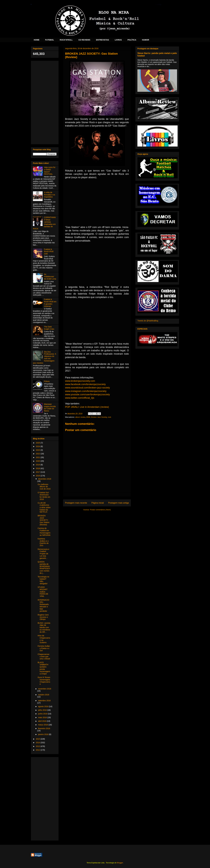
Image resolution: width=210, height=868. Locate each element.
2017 (38, 472)
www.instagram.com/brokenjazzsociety (86, 391)
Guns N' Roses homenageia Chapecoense (44, 681)
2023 (38, 450)
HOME (37, 40)
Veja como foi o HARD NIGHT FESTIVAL (50, 171)
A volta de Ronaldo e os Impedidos (50, 195)
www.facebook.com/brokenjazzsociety (85, 384)
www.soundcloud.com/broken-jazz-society (87, 388)
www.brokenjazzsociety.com (80, 381)
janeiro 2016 (43, 734)
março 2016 (43, 725)
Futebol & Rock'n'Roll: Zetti (49, 252)
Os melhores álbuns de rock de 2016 (44, 487)
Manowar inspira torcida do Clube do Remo (50, 407)
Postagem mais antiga (119, 503)
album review (80, 417)
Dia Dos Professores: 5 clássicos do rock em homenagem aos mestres (45, 357)
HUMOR (146, 40)
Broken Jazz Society (99, 417)
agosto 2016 (43, 706)
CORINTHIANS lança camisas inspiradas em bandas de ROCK (44, 223)
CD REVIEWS (84, 40)
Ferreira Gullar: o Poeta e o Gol (44, 648)
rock (109, 417)
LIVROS (118, 40)
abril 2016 (42, 721)
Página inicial (98, 503)
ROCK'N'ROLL (66, 40)
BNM (88, 417)
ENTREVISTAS (103, 40)
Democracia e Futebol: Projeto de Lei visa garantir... (43, 554)
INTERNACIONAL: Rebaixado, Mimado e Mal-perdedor (43, 606)
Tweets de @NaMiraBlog (148, 321)
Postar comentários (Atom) (100, 510)
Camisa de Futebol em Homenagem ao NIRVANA (44, 532)
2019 (38, 465)
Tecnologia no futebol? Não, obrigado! (43, 580)
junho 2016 (43, 714)
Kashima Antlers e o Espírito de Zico (43, 542)
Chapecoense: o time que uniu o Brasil (44, 657)
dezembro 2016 (45, 479)
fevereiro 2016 (44, 728)
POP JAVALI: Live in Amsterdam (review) (87, 407)
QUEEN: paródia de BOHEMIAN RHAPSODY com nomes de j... (44, 567)
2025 (38, 443)
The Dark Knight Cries (49, 328)
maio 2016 (43, 717)
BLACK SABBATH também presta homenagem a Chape (44, 668)
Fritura (47, 381)
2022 (38, 454)
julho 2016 (43, 710)
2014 (38, 743)
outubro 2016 (44, 695)
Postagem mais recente (76, 503)
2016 (38, 476)
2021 (38, 457)
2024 (38, 446)
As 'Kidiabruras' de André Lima (50, 277)
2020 (38, 461)
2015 (38, 739)
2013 (38, 746)
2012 (38, 750)
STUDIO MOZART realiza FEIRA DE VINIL (43, 592)
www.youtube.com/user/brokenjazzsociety (87, 394)
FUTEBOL (50, 40)
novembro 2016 (45, 689)
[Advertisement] (45, 102)
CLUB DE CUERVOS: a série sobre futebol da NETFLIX (44, 507)
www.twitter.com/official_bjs (80, 398)
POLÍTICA (132, 40)
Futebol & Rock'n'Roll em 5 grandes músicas (50, 303)
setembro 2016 (44, 701)
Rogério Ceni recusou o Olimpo (43, 617)
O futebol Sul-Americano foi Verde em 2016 (44, 496)
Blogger (120, 863)
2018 (38, 468)
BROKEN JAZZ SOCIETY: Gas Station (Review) (44, 520)
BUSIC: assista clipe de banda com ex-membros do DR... (44, 627)
